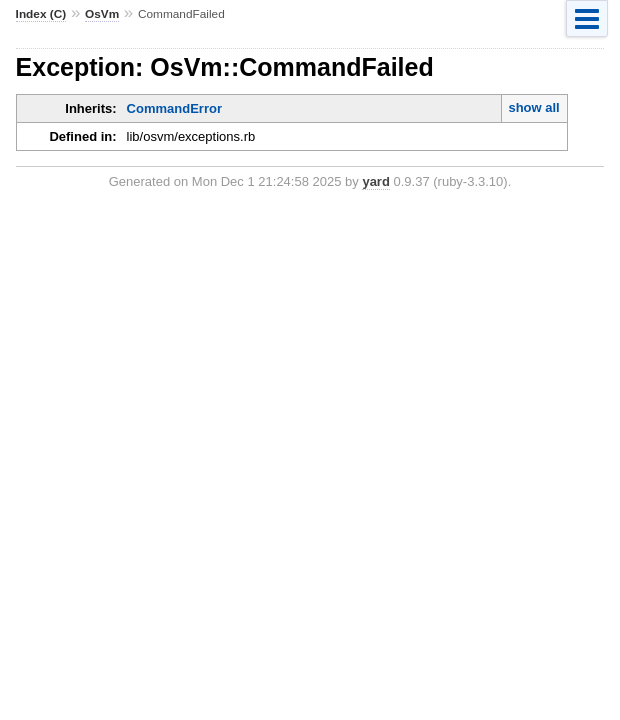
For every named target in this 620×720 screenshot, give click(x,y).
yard (375, 181)
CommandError (174, 108)
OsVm (102, 14)
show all (533, 107)
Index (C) (41, 14)
